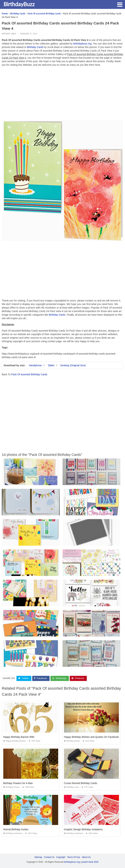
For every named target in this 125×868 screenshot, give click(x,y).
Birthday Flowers (12, 787)
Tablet (51, 365)
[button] (120, 4)
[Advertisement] (62, 94)
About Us (86, 857)
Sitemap (38, 857)
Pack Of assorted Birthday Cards (29, 374)
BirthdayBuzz (19, 4)
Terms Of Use (74, 857)
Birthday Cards (9, 34)
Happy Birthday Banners (15, 741)
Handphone (35, 365)
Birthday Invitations (13, 833)
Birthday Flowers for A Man (18, 783)
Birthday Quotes (72, 741)
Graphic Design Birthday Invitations (83, 829)
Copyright (61, 857)
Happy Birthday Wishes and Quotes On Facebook (91, 737)
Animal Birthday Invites (16, 829)
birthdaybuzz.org (83, 44)
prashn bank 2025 (90, 862)
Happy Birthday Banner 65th (19, 737)
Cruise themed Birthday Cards (81, 783)
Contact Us (49, 857)
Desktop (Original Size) (73, 365)
